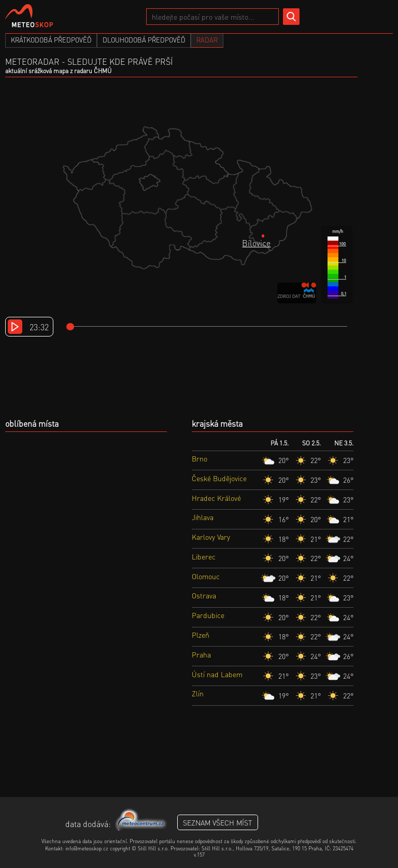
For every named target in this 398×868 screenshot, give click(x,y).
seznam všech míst (218, 822)
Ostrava (204, 595)
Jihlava (203, 517)
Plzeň (201, 635)
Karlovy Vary (211, 537)
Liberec (204, 556)
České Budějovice (219, 478)
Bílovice (256, 243)
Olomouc (206, 576)
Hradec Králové (216, 498)
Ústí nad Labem (217, 674)
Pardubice (208, 615)
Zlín (198, 693)
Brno (200, 458)
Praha (201, 654)
